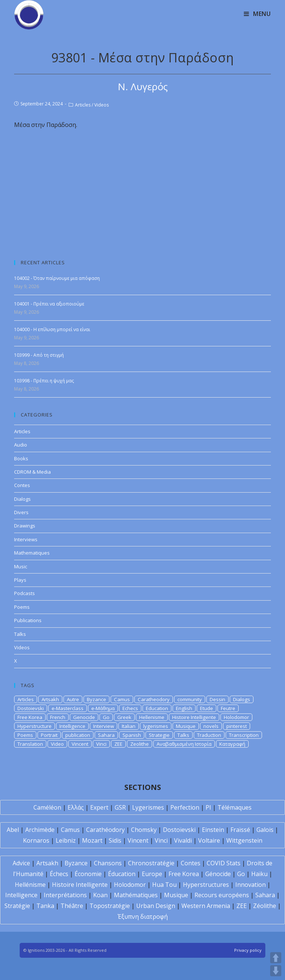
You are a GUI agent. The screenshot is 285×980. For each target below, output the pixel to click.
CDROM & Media (32, 472)
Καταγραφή (232, 744)
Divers (21, 512)
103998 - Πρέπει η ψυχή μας (44, 381)
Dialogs (22, 499)
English (184, 708)
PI (208, 807)
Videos (101, 105)
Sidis (115, 840)
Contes (22, 485)
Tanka (45, 906)
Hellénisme (30, 885)
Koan (100, 895)
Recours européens (222, 895)
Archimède (40, 830)
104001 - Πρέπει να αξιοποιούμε (49, 304)
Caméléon (47, 807)
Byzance (96, 699)
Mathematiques (32, 553)
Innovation (250, 885)
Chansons (108, 863)
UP (276, 958)
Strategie (159, 735)
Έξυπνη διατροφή (143, 917)
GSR (120, 807)
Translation (30, 744)
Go (106, 717)
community (190, 699)
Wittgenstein (244, 840)
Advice (21, 863)
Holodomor (236, 717)
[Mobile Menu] (257, 14)
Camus (122, 699)
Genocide (84, 717)
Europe (152, 874)
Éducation (122, 874)
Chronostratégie (151, 863)
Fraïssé (240, 830)
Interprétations (65, 895)
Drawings (25, 526)
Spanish (132, 735)
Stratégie (17, 906)
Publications (28, 620)
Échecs (59, 874)
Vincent (80, 744)
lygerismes (156, 726)
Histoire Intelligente (194, 717)
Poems (22, 607)
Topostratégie (110, 906)
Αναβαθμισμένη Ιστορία (184, 744)
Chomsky (144, 830)
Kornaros (36, 840)
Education (157, 708)
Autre (73, 699)
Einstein (213, 830)
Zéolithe (265, 906)
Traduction (209, 735)
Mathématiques (136, 895)
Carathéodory (105, 830)
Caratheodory (154, 699)
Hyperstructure (35, 726)
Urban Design (156, 906)
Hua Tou (164, 885)
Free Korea (30, 717)
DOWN (276, 971)
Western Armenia (206, 906)
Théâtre (72, 906)
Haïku (259, 874)
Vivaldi (183, 840)
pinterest (237, 726)
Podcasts (24, 593)
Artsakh (50, 699)
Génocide (218, 874)
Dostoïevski (179, 830)
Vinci (101, 744)
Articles (83, 105)
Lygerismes (148, 807)
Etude (207, 708)
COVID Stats (224, 863)
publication (78, 735)
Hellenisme (152, 717)
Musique (186, 726)
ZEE (118, 744)
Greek (124, 717)
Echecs (130, 708)
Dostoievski (31, 708)
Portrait (49, 735)
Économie (88, 874)
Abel (13, 830)
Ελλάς (76, 807)
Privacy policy (248, 950)
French (58, 717)
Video (57, 744)
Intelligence (72, 726)
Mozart (92, 840)
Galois (265, 830)
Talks (20, 634)
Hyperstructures (206, 885)
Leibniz (66, 840)
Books (21, 458)
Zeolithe (140, 744)
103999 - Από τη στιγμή (39, 355)
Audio (21, 445)
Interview (104, 726)
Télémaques (235, 807)
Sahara (106, 735)
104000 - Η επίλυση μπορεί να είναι (52, 329)
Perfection (185, 807)
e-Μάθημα (103, 708)
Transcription (244, 735)
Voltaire (209, 840)
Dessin (217, 699)
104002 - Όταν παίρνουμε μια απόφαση (57, 278)
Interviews (26, 539)
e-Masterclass (68, 708)
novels (211, 726)
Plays (20, 580)
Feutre (228, 708)
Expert (99, 807)
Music (21, 566)
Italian (129, 726)
